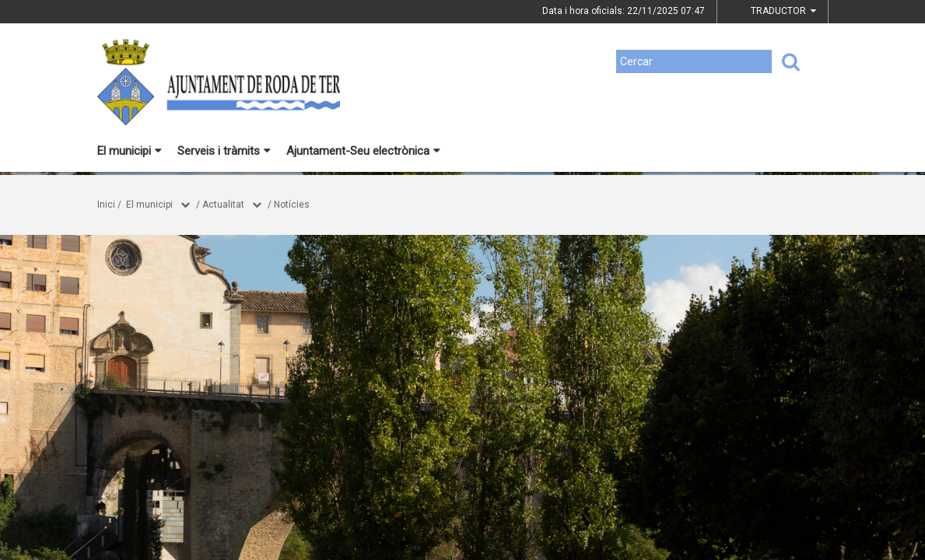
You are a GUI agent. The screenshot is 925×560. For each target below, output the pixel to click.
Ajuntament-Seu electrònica (363, 151)
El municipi (130, 151)
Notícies (292, 205)
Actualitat (223, 205)
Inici (106, 205)
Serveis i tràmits (224, 151)
